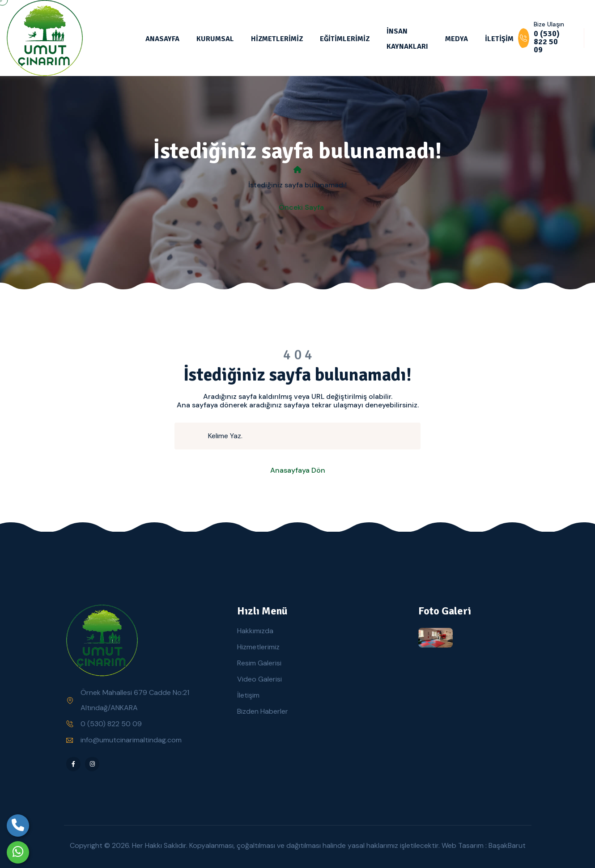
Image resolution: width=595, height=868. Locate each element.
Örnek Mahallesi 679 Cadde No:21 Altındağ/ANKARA (135, 700)
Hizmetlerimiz (258, 647)
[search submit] (195, 436)
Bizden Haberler (263, 711)
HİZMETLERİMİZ (277, 39)
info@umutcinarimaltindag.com (131, 740)
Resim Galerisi (259, 663)
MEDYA (457, 39)
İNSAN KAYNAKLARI (407, 39)
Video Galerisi (259, 679)
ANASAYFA (162, 39)
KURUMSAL (215, 39)
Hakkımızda (255, 631)
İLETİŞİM (499, 39)
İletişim (248, 695)
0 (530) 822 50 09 (111, 724)
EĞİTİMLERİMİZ (345, 39)
